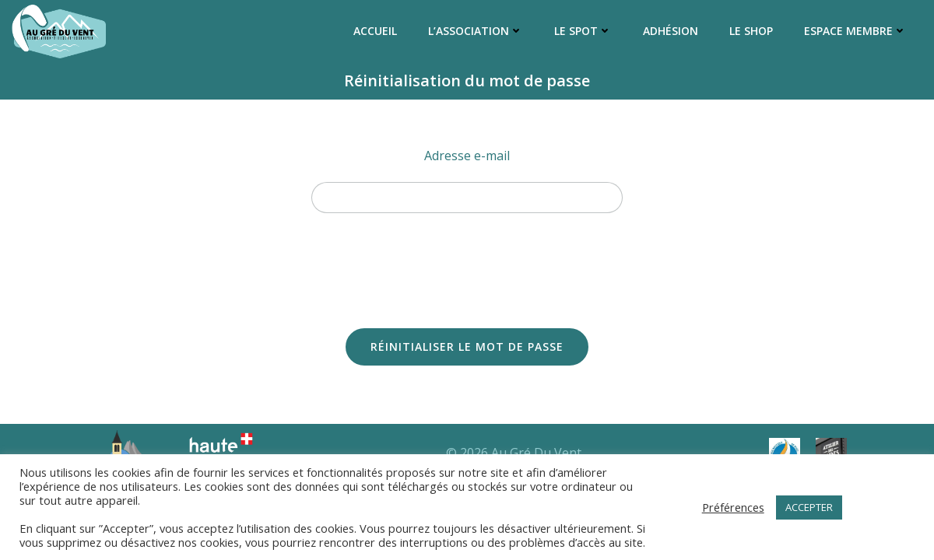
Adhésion (671, 31)
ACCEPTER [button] (809, 507)
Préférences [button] (733, 507)
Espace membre (855, 31)
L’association (476, 31)
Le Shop (751, 31)
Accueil (375, 31)
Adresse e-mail (467, 156)
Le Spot (583, 31)
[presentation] (467, 263)
